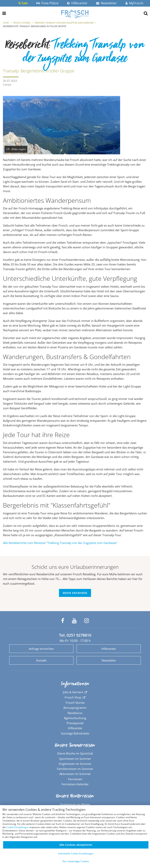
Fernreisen (75, 779)
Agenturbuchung (75, 718)
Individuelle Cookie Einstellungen (76, 854)
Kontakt (41, 660)
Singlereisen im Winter (75, 804)
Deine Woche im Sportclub (75, 753)
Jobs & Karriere (73, 692)
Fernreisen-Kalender (75, 784)
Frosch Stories (22, 23)
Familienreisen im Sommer (75, 769)
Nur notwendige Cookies (76, 861)
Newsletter (106, 3)
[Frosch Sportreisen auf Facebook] (63, 621)
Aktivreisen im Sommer (75, 774)
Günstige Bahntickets (75, 733)
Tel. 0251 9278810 (75, 635)
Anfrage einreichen (41, 649)
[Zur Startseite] (75, 14)
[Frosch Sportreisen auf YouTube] (74, 621)
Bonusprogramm (75, 708)
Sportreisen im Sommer (75, 759)
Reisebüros (75, 713)
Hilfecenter (77, 3)
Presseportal (75, 723)
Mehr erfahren (75, 593)
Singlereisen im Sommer (75, 764)
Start (6, 23)
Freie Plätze (47, 3)
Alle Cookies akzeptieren (76, 845)
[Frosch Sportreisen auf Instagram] (87, 621)
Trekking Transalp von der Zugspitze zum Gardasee (64, 23)
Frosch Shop (73, 697)
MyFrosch (134, 3)
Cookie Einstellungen (18, 827)
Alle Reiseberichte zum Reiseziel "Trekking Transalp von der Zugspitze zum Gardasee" (60, 543)
